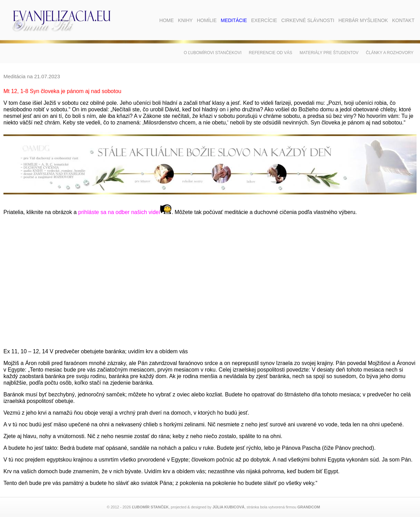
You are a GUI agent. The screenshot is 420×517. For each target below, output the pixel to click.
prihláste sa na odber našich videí (125, 212)
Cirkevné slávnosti (308, 20)
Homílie (207, 20)
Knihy (185, 20)
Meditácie (234, 20)
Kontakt (403, 20)
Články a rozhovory (390, 53)
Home (167, 20)
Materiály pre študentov (329, 53)
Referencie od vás (271, 53)
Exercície (264, 20)
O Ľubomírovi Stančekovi (213, 53)
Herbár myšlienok (363, 20)
